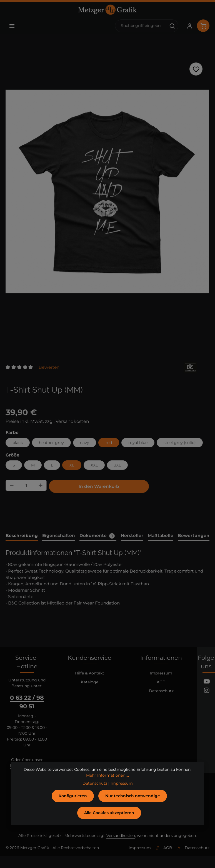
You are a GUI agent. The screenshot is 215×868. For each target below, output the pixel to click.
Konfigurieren (73, 801)
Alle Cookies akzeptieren (109, 818)
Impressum (161, 673)
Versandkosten (121, 836)
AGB (161, 682)
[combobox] (141, 26)
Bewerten (49, 367)
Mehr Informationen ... (107, 780)
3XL (117, 465)
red (109, 443)
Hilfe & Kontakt (90, 673)
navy (85, 443)
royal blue (138, 443)
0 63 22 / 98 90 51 (27, 702)
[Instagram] (207, 691)
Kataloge (90, 682)
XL (72, 465)
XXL (94, 465)
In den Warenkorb (99, 486)
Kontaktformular (26, 766)
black (18, 443)
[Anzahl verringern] (12, 485)
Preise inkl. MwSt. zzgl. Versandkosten (47, 421)
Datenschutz (161, 691)
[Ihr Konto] (190, 26)
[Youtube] (207, 682)
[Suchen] (172, 26)
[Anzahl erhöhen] (41, 485)
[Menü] (12, 26)
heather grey (51, 443)
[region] (107, 192)
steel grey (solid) (180, 443)
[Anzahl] (26, 485)
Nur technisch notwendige (133, 801)
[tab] (22, 536)
